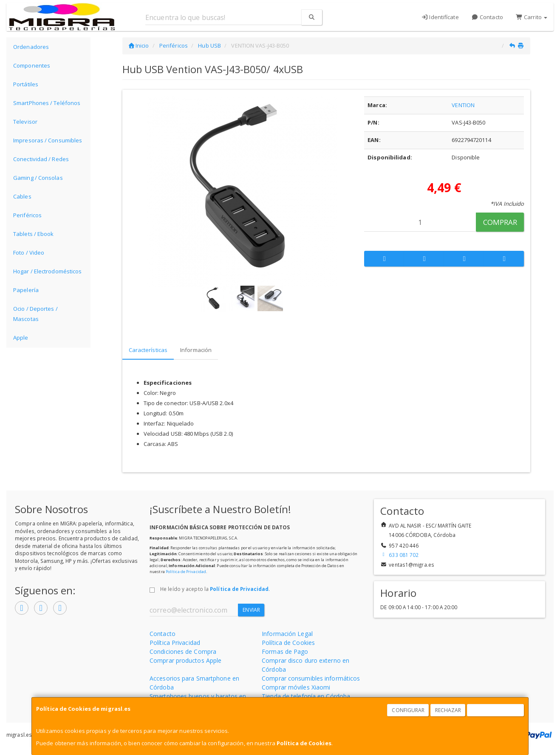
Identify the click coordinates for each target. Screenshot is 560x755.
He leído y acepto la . (215, 589)
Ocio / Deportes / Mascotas (35, 314)
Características (148, 350)
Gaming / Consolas (38, 178)
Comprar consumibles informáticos (311, 678)
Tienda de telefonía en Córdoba (306, 696)
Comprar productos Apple (185, 660)
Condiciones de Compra (183, 651)
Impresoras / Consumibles (48, 140)
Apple (21, 338)
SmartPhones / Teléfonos (47, 103)
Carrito (532, 17)
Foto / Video (29, 253)
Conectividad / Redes (41, 159)
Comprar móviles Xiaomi (296, 687)
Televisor (25, 122)
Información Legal (287, 634)
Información (196, 350)
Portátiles (26, 84)
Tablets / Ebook (34, 234)
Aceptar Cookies (496, 710)
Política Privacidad (175, 643)
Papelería (26, 290)
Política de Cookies (304, 743)
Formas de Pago (285, 651)
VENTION (463, 105)
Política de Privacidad (186, 572)
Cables (22, 196)
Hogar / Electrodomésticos (48, 271)
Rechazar (448, 710)
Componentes (32, 65)
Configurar (408, 710)
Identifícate (440, 17)
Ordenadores (31, 47)
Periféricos (27, 215)
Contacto (487, 17)
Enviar (251, 610)
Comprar (500, 222)
